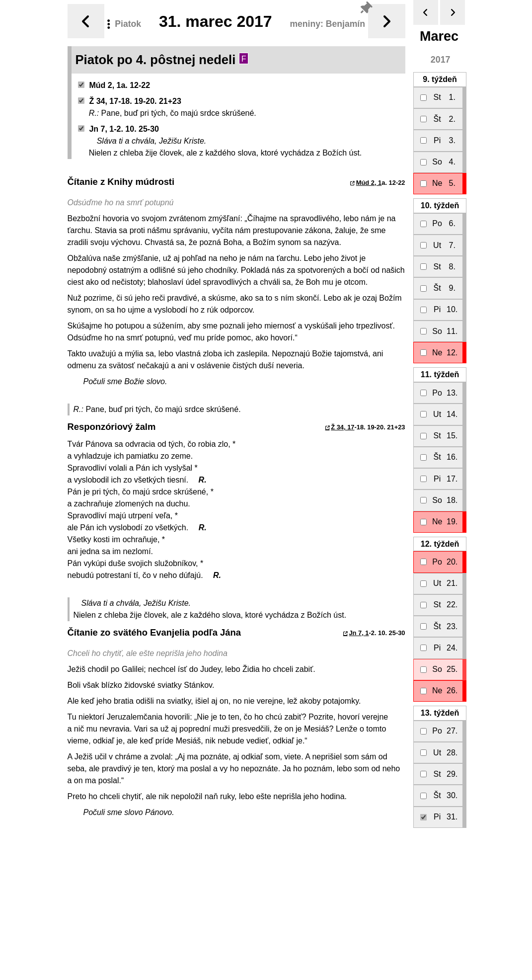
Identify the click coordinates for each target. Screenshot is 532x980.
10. (439, 205)
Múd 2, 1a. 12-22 (114, 85)
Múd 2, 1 (369, 183)
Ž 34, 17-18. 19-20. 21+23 (130, 101)
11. (439, 374)
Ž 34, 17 (342, 427)
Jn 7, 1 (359, 633)
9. (440, 79)
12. (439, 544)
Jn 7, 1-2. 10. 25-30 (118, 129)
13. (439, 713)
